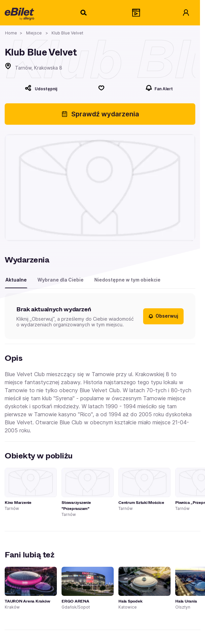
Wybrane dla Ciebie (61, 280)
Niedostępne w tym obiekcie (127, 280)
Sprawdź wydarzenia (100, 114)
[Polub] (101, 88)
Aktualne (16, 280)
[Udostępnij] (41, 88)
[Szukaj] (84, 13)
